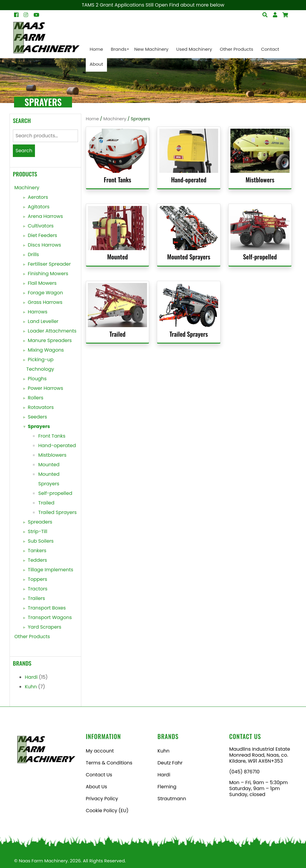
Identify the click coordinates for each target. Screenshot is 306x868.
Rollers (36, 398)
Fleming (167, 787)
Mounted (49, 465)
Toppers (38, 579)
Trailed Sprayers (58, 512)
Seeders (37, 417)
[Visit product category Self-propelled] (260, 235)
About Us (96, 787)
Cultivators (41, 226)
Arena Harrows (45, 216)
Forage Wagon (45, 293)
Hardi (31, 677)
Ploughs (37, 379)
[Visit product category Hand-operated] (189, 158)
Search (24, 151)
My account (100, 751)
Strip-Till (38, 531)
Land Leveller (43, 321)
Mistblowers (52, 455)
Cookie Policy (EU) (107, 811)
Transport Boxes (47, 608)
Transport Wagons (50, 617)
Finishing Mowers (48, 274)
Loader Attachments (52, 331)
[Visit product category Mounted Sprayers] (189, 235)
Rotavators (41, 407)
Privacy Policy (102, 799)
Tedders (37, 560)
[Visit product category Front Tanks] (117, 158)
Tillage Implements (51, 570)
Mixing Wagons (46, 350)
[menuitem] (96, 49)
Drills (33, 254)
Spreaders (40, 522)
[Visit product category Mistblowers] (260, 158)
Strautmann (172, 799)
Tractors (38, 589)
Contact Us (99, 775)
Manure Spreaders (50, 340)
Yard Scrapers (45, 627)
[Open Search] (285, 15)
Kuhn (31, 687)
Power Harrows (45, 388)
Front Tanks (52, 436)
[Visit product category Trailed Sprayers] (189, 312)
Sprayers (39, 426)
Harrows (38, 312)
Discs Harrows (44, 245)
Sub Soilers (41, 541)
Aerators (38, 197)
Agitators (39, 207)
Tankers (37, 551)
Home (92, 119)
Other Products (32, 637)
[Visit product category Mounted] (117, 235)
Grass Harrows (45, 302)
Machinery (27, 188)
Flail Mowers (42, 283)
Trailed (46, 503)
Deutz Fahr (170, 763)
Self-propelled (55, 493)
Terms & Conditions (109, 763)
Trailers (36, 598)
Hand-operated (57, 445)
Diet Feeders (42, 235)
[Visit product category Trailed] (117, 312)
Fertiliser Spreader (49, 264)
